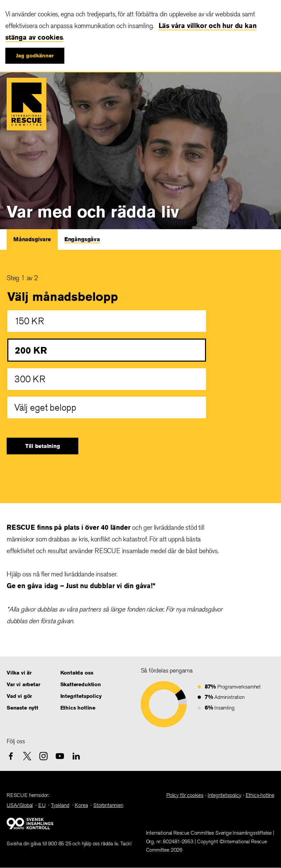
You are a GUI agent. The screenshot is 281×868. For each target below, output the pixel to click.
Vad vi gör (19, 696)
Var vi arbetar (23, 684)
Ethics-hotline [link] (260, 795)
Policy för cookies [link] (185, 795)
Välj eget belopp (45, 407)
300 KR (30, 379)
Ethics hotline (78, 708)
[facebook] (11, 756)
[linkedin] (76, 756)
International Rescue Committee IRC (26, 104)
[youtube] (60, 756)
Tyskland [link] (60, 805)
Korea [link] (81, 805)
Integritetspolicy (81, 696)
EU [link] (42, 805)
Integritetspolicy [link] (224, 795)
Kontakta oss (77, 673)
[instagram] (43, 756)
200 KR (31, 350)
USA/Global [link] (20, 805)
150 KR (29, 321)
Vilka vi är (19, 673)
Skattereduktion (81, 684)
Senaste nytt (22, 708)
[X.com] (27, 756)
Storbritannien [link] (108, 805)
